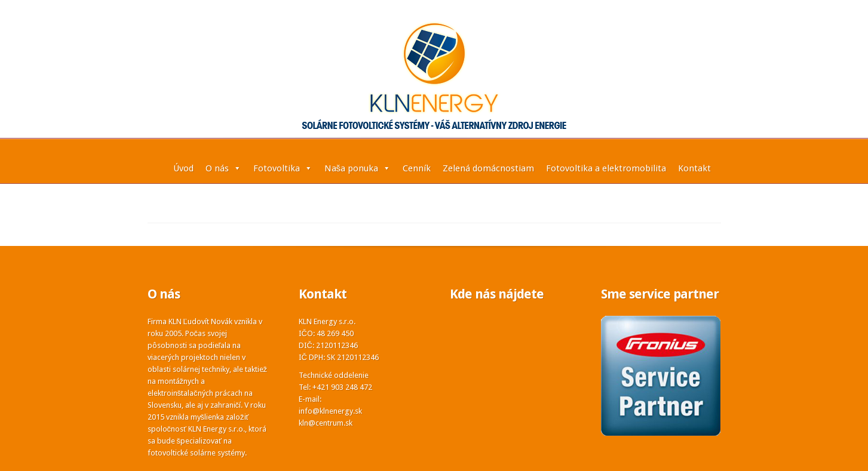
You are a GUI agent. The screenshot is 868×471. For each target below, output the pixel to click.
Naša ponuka (358, 168)
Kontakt (694, 168)
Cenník (417, 168)
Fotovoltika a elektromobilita (606, 168)
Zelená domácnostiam (488, 168)
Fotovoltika (283, 168)
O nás (223, 168)
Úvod (183, 168)
